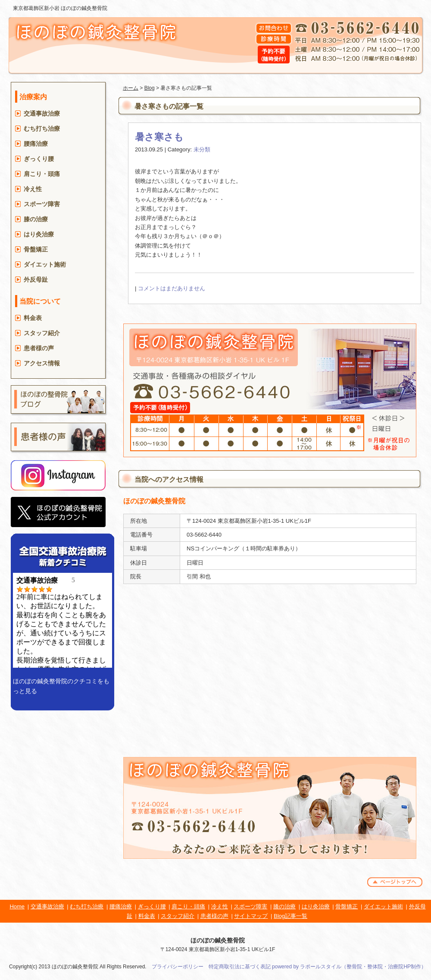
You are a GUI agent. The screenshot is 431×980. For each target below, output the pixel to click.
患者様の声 (39, 348)
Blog (150, 88)
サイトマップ (251, 916)
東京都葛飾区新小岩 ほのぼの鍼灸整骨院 (60, 8)
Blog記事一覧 (290, 916)
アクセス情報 (42, 363)
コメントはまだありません (172, 288)
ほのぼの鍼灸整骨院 (218, 940)
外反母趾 (36, 280)
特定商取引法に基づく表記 (240, 967)
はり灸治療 (39, 234)
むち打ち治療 (42, 129)
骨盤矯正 (36, 249)
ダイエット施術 (45, 264)
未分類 (202, 149)
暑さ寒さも (159, 137)
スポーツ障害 (42, 204)
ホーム (131, 88)
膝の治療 (36, 219)
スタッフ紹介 (42, 333)
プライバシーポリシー (178, 967)
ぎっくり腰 (39, 159)
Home (17, 906)
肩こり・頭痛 (42, 174)
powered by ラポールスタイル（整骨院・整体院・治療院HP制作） (349, 967)
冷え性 (33, 189)
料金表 (33, 318)
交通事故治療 (42, 113)
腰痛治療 (36, 144)
